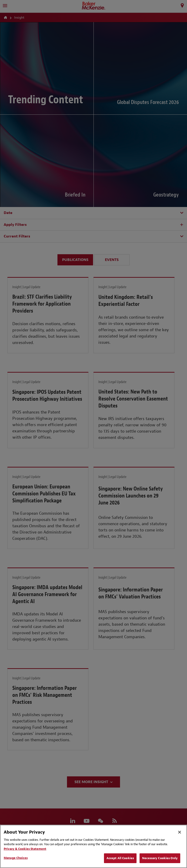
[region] (93, 846)
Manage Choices (16, 858)
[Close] (180, 832)
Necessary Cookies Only (160, 858)
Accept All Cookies (120, 858)
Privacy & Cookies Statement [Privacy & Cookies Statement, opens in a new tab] (25, 849)
